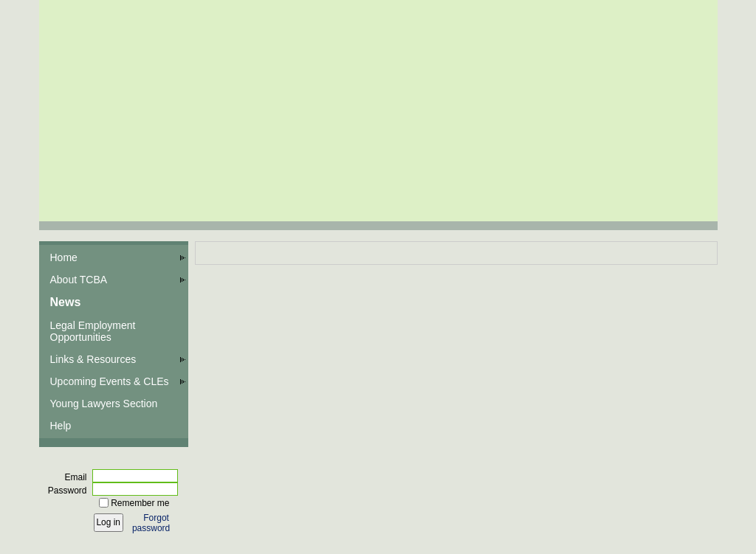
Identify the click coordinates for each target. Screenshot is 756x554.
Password (65, 491)
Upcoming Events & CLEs (110, 381)
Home (64, 257)
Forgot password (151, 523)
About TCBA (79, 280)
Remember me (140, 503)
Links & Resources (93, 359)
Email (72, 477)
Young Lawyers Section (104, 404)
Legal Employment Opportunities (93, 331)
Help (61, 426)
